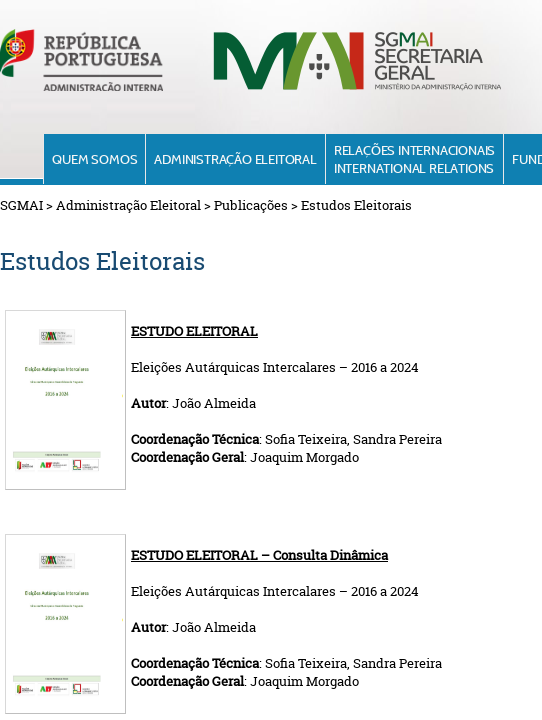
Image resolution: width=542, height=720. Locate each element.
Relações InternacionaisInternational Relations (414, 159)
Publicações (251, 205)
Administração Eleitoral (235, 159)
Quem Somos (94, 159)
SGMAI (21, 205)
